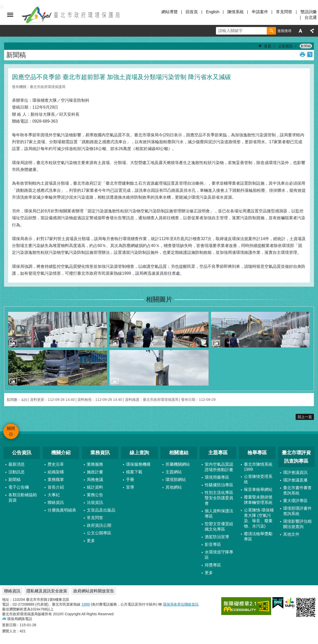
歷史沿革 (56, 464)
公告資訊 (285, 46)
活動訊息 (17, 472)
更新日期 (9, 625)
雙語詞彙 (309, 12)
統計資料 (95, 487)
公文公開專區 (99, 533)
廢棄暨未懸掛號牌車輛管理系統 (258, 500)
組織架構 (56, 472)
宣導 (130, 487)
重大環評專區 (295, 501)
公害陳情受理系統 (258, 479)
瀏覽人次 (9, 631)
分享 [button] (312, 31)
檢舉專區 (257, 453)
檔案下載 (134, 472)
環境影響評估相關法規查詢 (297, 524)
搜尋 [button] (271, 31)
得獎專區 (213, 565)
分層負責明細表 (62, 510)
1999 (86, 604)
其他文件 (291, 534)
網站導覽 (170, 12)
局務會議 (95, 480)
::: (2, 436)
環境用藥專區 (217, 477)
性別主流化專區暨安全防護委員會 (219, 498)
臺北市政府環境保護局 (71, 15)
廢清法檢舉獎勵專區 (258, 536)
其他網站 (174, 487)
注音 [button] (310, 54)
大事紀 (54, 495)
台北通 (311, 17)
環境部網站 (176, 480)
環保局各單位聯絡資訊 (181, 604)
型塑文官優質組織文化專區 (219, 526)
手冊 (130, 480)
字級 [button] (300, 31)
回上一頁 (305, 417)
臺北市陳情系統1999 (258, 467)
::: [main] (6, 41)
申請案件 (260, 12)
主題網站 (174, 472)
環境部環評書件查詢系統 (297, 511)
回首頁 (192, 12)
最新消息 (17, 464)
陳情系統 (236, 12)
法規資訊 (95, 502)
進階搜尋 (284, 31)
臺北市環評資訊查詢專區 (296, 457)
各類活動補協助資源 (23, 497)
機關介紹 (61, 453)
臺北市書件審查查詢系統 (297, 490)
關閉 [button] (10, 15)
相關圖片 (159, 299)
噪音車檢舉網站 (258, 489)
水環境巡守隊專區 (219, 555)
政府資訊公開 (99, 525)
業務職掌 (56, 480)
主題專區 (218, 453)
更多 (91, 541)
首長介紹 (56, 487)
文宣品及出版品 (101, 510)
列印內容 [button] (302, 54)
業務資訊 (100, 453)
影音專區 (213, 544)
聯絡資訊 (56, 502)
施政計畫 (95, 472)
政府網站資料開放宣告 (94, 591)
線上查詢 (139, 453)
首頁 (268, 46)
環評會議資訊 (295, 472)
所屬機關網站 (178, 464)
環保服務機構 (138, 464)
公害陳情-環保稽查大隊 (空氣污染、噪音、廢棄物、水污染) (259, 518)
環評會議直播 (295, 480)
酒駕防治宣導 (217, 537)
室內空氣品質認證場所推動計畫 (219, 467)
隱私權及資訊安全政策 (47, 591)
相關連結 (179, 453)
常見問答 (284, 12)
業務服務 (95, 464)
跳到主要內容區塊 (3, 3)
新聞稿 (306, 46)
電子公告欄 (19, 487)
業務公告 (95, 495)
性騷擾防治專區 (219, 485)
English (213, 12)
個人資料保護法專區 (219, 514)
